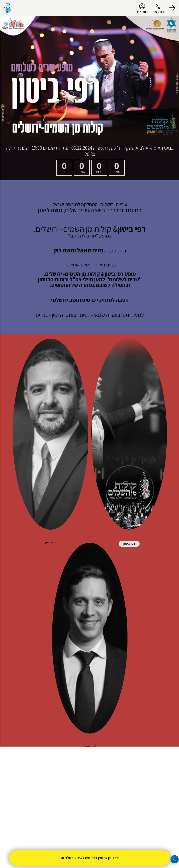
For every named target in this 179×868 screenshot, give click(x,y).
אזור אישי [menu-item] (142, 8)
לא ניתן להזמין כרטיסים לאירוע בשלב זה (89, 858)
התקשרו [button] (158, 12)
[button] (172, 8)
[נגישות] (174, 859)
